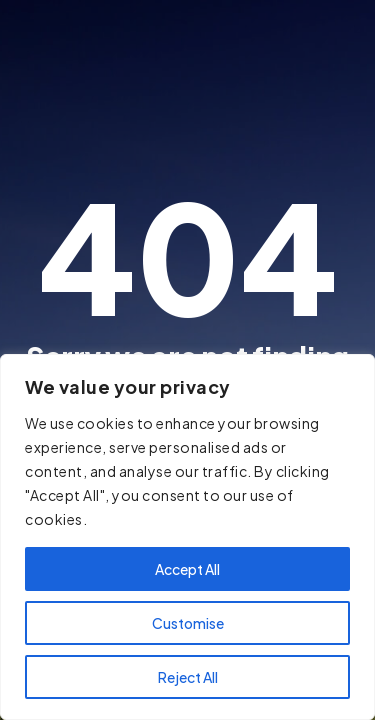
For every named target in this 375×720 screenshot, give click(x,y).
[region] (187, 537)
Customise (188, 623)
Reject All (188, 677)
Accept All (187, 569)
